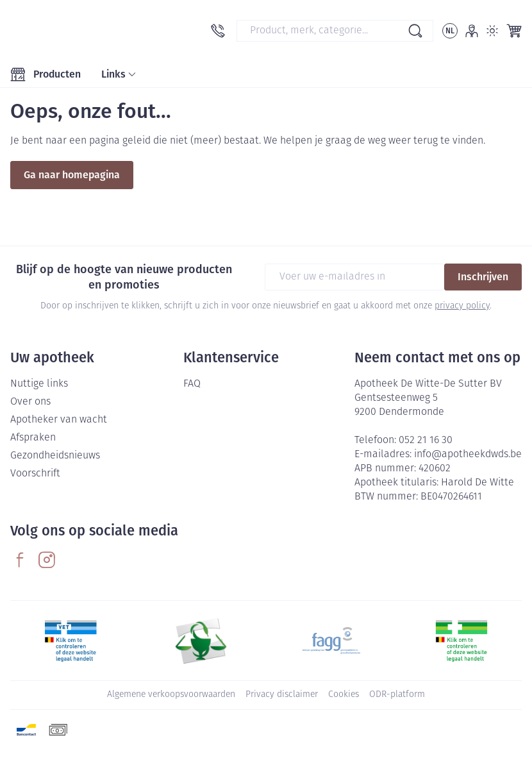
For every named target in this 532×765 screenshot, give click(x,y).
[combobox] (335, 31)
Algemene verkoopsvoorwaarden (171, 695)
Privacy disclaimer (282, 695)
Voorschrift (35, 474)
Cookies (344, 695)
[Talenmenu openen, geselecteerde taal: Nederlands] (450, 31)
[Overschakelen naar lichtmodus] (492, 31)
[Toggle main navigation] (46, 74)
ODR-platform (397, 695)
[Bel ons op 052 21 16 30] (218, 31)
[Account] (472, 31)
